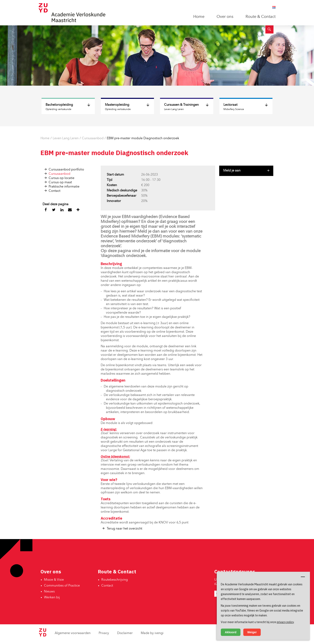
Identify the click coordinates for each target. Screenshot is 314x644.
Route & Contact (261, 17)
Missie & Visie (54, 580)
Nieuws (49, 592)
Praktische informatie (64, 187)
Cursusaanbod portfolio (66, 170)
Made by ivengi (152, 633)
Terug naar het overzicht (124, 529)
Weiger (252, 632)
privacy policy (285, 622)
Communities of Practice (62, 586)
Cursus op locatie (61, 178)
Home (199, 17)
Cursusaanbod (93, 138)
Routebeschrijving (115, 580)
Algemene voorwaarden (73, 633)
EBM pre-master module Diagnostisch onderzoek (143, 138)
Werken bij (52, 598)
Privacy (104, 633)
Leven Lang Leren (66, 138)
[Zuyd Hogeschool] (43, 636)
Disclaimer (125, 633)
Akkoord (231, 632)
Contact (54, 191)
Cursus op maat (60, 182)
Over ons (225, 17)
